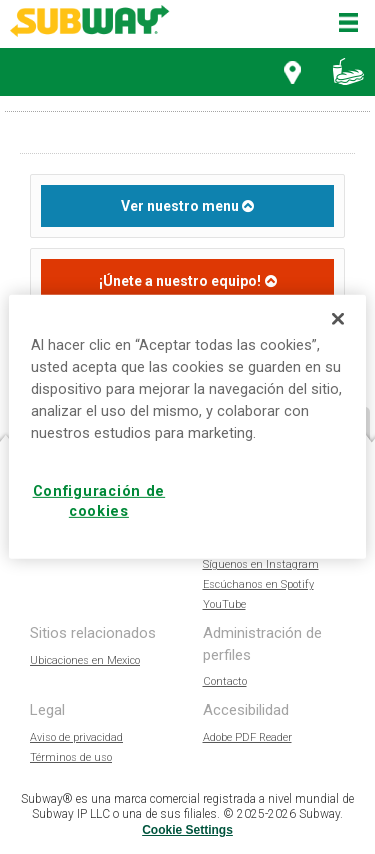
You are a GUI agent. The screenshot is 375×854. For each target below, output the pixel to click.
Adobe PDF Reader (247, 737)
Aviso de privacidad (76, 737)
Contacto (225, 681)
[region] (187, 427)
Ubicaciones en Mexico (85, 660)
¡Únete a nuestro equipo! (180, 281)
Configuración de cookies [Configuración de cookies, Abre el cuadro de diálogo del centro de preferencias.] (99, 501)
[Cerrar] (338, 319)
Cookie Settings (187, 830)
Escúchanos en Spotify (258, 584)
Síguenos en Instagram (261, 564)
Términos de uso (71, 757)
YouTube (224, 604)
